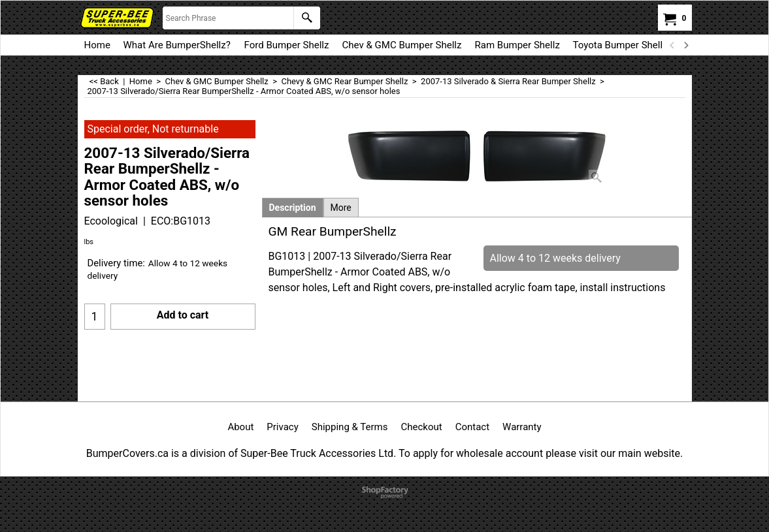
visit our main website (630, 453)
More (341, 208)
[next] (686, 45)
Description (293, 208)
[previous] (673, 45)
